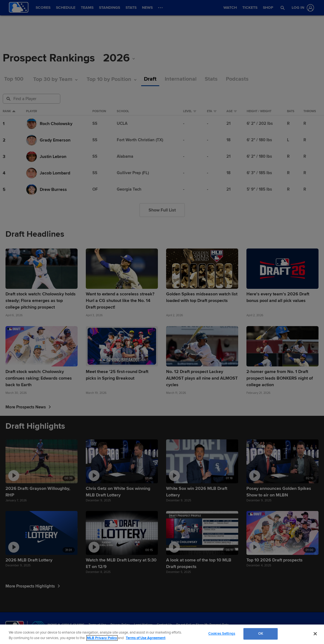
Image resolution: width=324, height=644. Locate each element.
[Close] (315, 634)
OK (261, 634)
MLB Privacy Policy (102, 638)
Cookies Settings (222, 634)
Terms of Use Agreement (146, 638)
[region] (162, 634)
